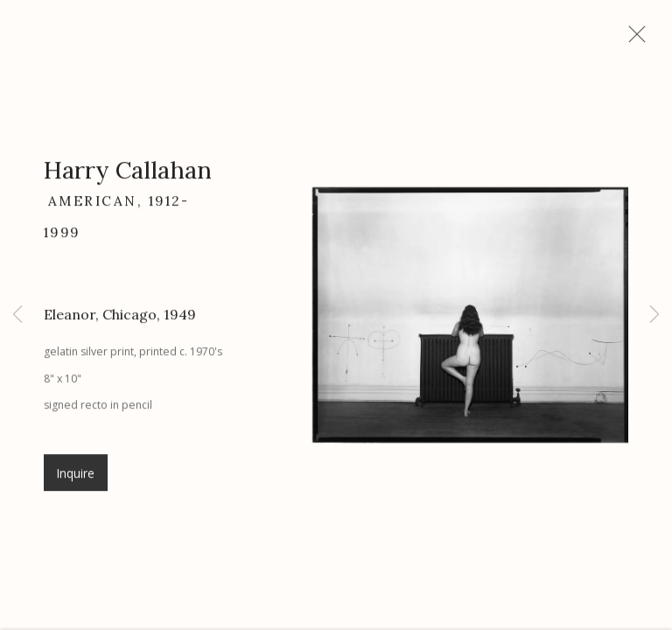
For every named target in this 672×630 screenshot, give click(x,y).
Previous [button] (17, 315)
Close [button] (639, 39)
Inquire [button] (76, 479)
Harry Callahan (128, 177)
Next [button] (654, 315)
